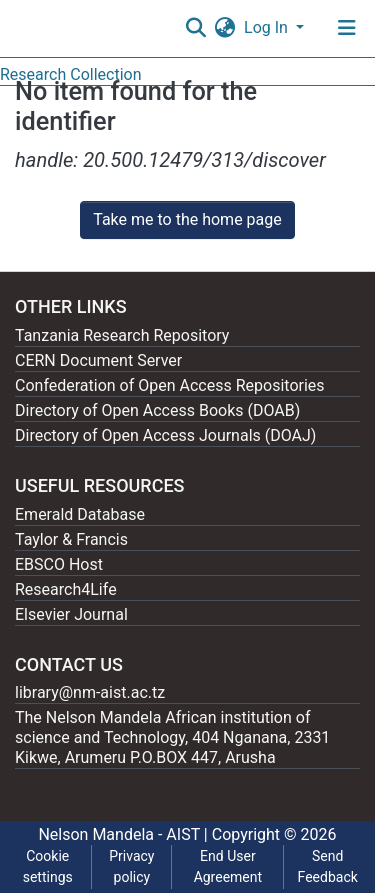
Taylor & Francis (71, 539)
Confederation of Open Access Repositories (170, 385)
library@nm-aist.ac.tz (90, 692)
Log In (268, 27)
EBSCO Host (59, 564)
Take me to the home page (187, 219)
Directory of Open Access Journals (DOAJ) (165, 435)
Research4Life (66, 589)
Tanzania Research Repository (122, 335)
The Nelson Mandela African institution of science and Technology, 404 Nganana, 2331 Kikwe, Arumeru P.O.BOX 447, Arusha (172, 737)
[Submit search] (195, 28)
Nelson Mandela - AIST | (124, 834)
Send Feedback (328, 866)
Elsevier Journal (71, 614)
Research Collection (70, 74)
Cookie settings (48, 866)
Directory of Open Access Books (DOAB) (157, 410)
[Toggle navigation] (347, 28)
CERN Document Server (98, 360)
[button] (224, 28)
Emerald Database (80, 514)
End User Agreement (228, 866)
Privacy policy (131, 866)
